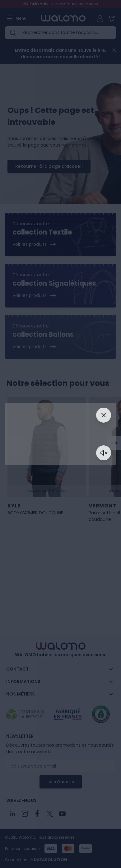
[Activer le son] (104, 453)
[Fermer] (104, 415)
